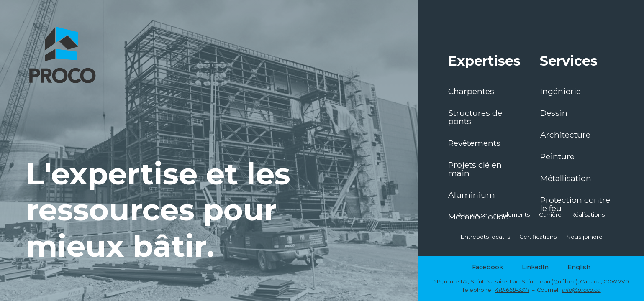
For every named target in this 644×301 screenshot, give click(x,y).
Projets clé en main (475, 169)
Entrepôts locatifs (485, 237)
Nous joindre (584, 237)
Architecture (565, 135)
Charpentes (471, 91)
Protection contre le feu (575, 204)
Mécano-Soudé (478, 217)
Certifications (538, 237)
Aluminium (472, 195)
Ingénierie (561, 91)
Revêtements (474, 143)
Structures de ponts (475, 117)
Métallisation (566, 178)
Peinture (557, 156)
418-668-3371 (512, 290)
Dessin (554, 113)
